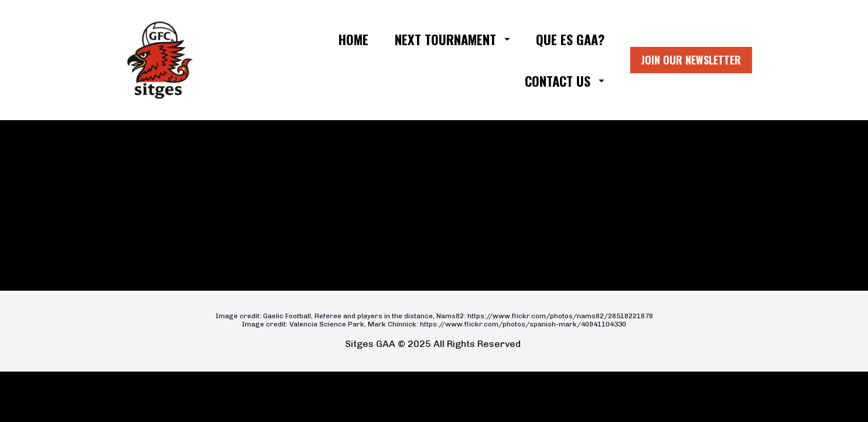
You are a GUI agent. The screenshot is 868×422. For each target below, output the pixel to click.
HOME (353, 39)
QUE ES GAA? (570, 39)
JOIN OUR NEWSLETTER (691, 60)
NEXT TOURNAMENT (452, 39)
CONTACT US (565, 81)
